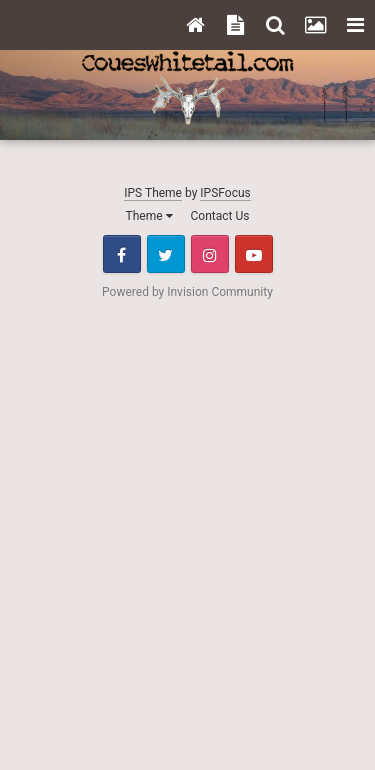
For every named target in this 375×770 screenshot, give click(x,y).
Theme (149, 216)
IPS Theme (153, 193)
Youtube (254, 254)
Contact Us (220, 216)
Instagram (210, 254)
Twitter (166, 254)
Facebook (122, 254)
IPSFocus (225, 193)
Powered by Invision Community (187, 292)
